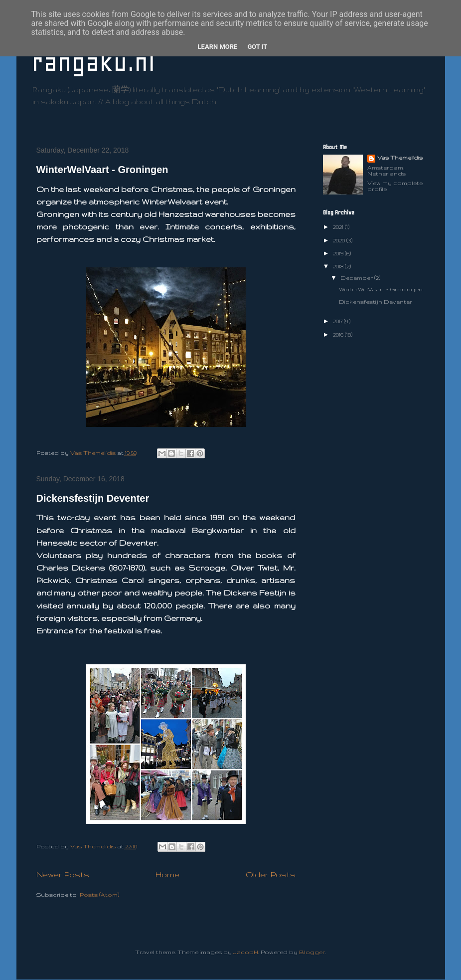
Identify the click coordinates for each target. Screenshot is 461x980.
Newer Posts (63, 874)
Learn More (218, 47)
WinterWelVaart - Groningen (102, 170)
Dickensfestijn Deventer (93, 498)
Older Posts (271, 874)
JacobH (246, 952)
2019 (339, 253)
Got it (257, 47)
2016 (339, 335)
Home (167, 874)
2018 (339, 266)
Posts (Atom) (99, 895)
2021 (339, 227)
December (357, 278)
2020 (340, 240)
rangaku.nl (93, 62)
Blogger (312, 952)
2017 (338, 321)
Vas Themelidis (400, 158)
